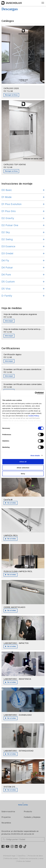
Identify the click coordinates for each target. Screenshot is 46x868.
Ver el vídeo (11, 503)
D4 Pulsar (7, 268)
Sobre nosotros (8, 811)
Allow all (23, 462)
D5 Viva (6, 289)
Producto (28, 811)
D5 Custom (8, 282)
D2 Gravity (8, 218)
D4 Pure (6, 275)
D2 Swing (7, 239)
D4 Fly (5, 260)
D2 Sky (6, 232)
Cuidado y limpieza (32, 817)
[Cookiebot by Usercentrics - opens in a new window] (35, 393)
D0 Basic (7, 190)
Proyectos (6, 817)
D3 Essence (8, 246)
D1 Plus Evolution (12, 204)
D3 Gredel (7, 253)
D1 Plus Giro (9, 211)
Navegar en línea (11, 95)
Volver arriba (23, 805)
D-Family (7, 296)
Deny (23, 474)
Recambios (6, 823)
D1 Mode (7, 197)
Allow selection (23, 468)
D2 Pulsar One (10, 225)
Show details (35, 455)
